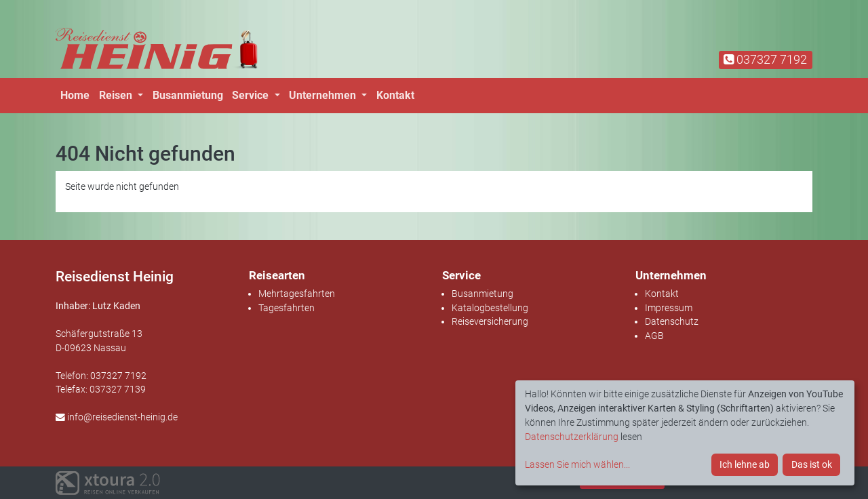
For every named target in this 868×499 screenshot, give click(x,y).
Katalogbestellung (490, 308)
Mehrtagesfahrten (297, 294)
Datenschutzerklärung (572, 437)
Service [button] (252, 95)
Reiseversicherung (490, 321)
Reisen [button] (117, 95)
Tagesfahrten (287, 308)
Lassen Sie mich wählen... (577, 464)
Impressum (669, 308)
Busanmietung (188, 95)
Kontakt (395, 95)
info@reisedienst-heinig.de (117, 417)
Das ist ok (812, 464)
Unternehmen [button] (324, 95)
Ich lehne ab (745, 464)
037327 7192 (765, 59)
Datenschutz (672, 321)
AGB (654, 336)
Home (75, 95)
